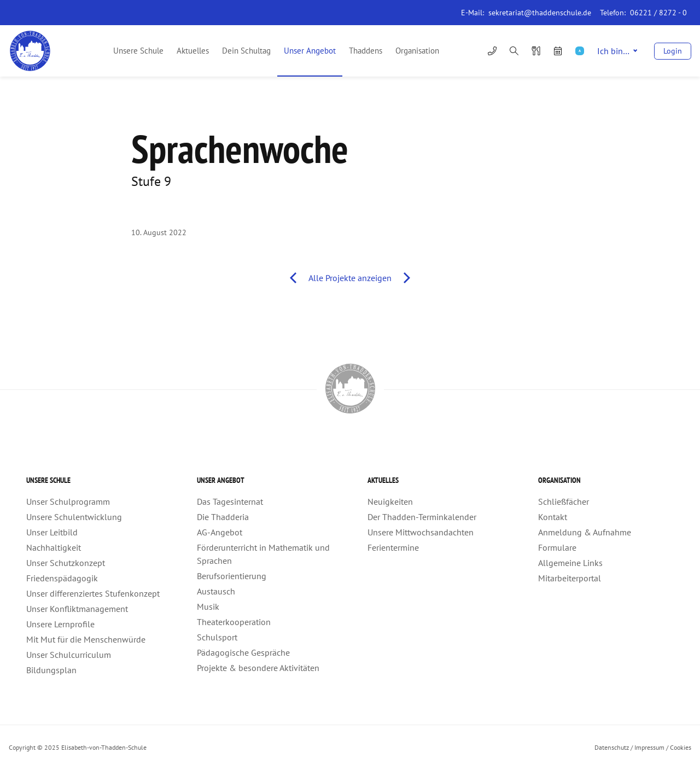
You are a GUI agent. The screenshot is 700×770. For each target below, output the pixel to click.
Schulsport (217, 637)
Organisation (417, 51)
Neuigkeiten (390, 501)
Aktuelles (193, 51)
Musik (208, 606)
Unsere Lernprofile (60, 624)
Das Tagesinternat (230, 501)
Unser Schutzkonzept (66, 563)
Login (673, 51)
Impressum (649, 747)
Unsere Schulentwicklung (74, 517)
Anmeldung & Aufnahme (585, 532)
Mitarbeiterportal (570, 578)
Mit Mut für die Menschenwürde (86, 639)
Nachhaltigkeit (54, 547)
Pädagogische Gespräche (243, 652)
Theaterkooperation (234, 622)
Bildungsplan (51, 670)
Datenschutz (612, 747)
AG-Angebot (220, 532)
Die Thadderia (223, 517)
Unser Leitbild (52, 532)
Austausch (216, 591)
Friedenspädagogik (62, 578)
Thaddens (366, 51)
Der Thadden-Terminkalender (422, 517)
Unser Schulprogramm (68, 501)
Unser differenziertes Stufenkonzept (93, 593)
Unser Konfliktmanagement (77, 609)
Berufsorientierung (232, 576)
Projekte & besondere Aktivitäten (258, 668)
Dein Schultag (246, 51)
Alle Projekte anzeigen (350, 278)
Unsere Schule (138, 51)
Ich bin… (617, 51)
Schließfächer (564, 501)
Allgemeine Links (570, 563)
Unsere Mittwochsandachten (421, 532)
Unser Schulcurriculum (69, 655)
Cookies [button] (681, 747)
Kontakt (553, 517)
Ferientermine (393, 547)
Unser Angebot (310, 51)
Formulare (557, 547)
